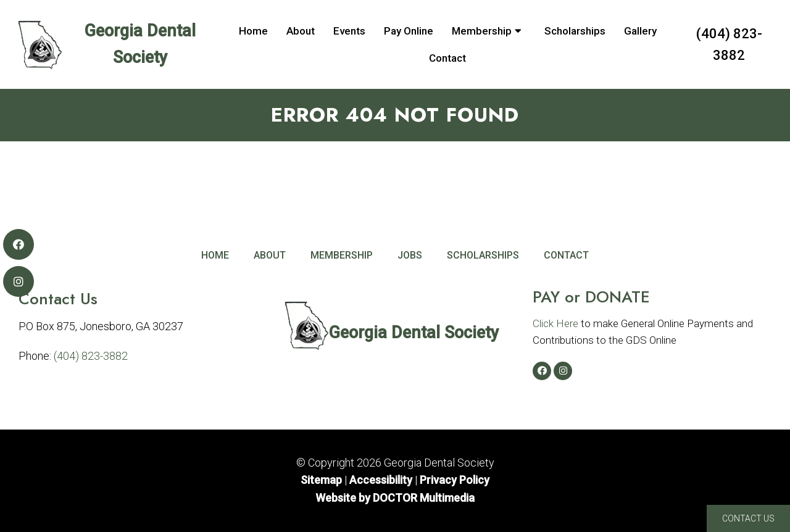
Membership (482, 31)
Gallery (640, 31)
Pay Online (409, 31)
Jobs (410, 255)
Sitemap (321, 480)
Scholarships (575, 31)
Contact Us (748, 518)
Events (349, 31)
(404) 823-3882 (729, 44)
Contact (447, 58)
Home (253, 31)
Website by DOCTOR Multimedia (395, 498)
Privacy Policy (455, 480)
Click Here (555, 323)
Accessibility (381, 480)
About (301, 31)
